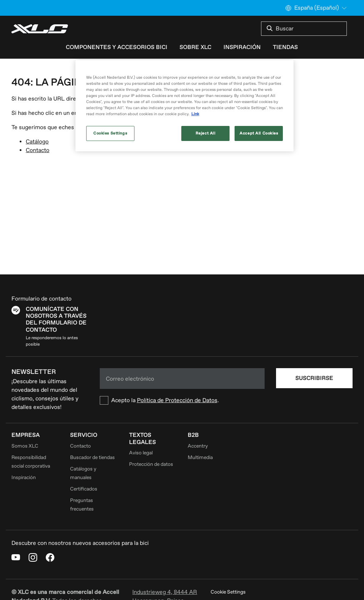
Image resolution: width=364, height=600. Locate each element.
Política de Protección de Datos (177, 400)
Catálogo (37, 142)
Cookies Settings (110, 133)
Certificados (84, 489)
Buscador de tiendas (92, 457)
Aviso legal (141, 453)
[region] (185, 106)
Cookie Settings (228, 592)
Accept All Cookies (259, 133)
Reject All (206, 133)
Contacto (38, 150)
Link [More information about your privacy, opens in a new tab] (195, 114)
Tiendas (285, 47)
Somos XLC (25, 446)
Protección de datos (151, 464)
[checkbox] (182, 400)
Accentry (198, 446)
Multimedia (200, 457)
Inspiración (242, 47)
